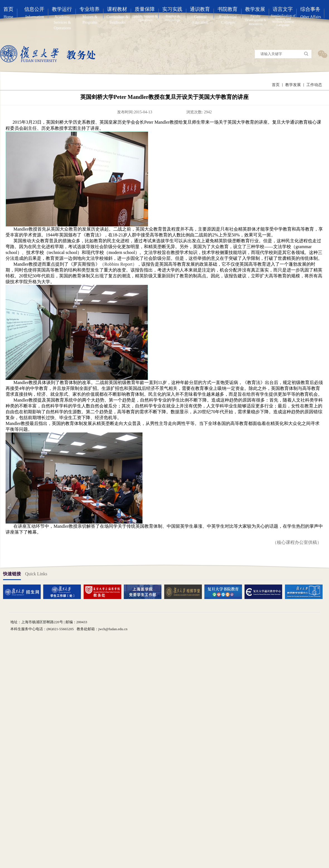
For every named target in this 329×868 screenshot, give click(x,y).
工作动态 (314, 85)
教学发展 (293, 85)
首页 (276, 85)
